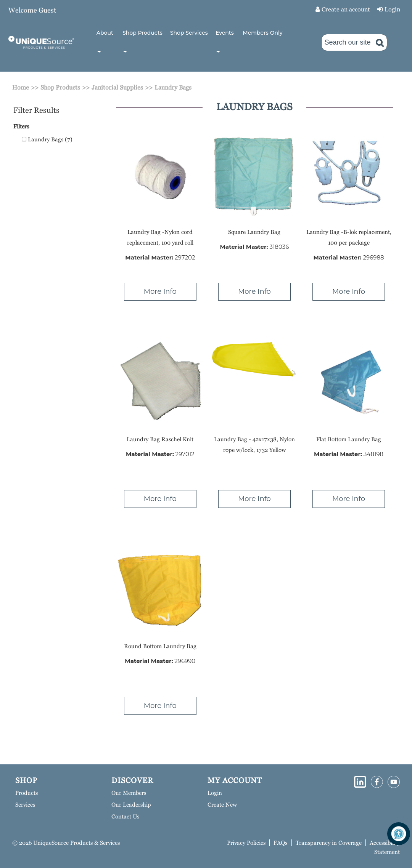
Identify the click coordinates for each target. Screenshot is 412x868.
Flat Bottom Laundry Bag (349, 439)
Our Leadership (131, 805)
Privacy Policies (246, 843)
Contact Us (125, 816)
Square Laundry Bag (254, 232)
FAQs (280, 843)
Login (392, 9)
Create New (222, 805)
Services (25, 805)
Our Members (129, 793)
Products (27, 793)
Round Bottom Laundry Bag (160, 646)
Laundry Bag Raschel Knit (160, 439)
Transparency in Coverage (329, 843)
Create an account (346, 9)
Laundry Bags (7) (47, 139)
